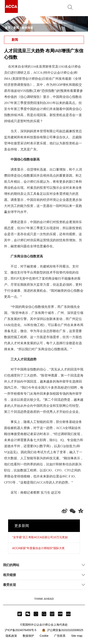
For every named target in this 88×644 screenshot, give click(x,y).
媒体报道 (27, 28)
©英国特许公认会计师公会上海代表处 (44, 625)
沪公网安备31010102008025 (63, 630)
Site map (77, 636)
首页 (8, 28)
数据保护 (28, 636)
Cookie (44, 636)
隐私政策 (11, 636)
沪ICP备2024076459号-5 (20, 630)
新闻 (16, 28)
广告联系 (60, 636)
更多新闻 (22, 526)
